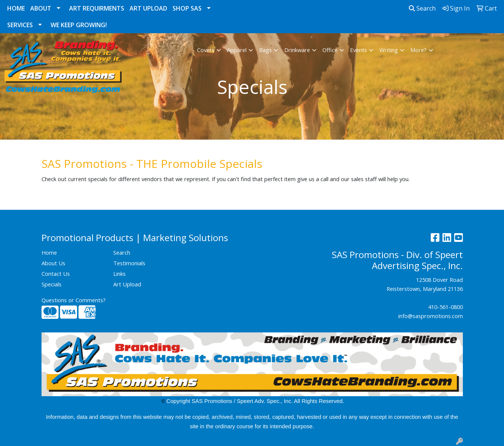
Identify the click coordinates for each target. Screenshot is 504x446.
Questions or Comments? (74, 300)
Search (422, 8)
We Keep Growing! (79, 25)
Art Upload (148, 8)
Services (20, 25)
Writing (389, 50)
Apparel (237, 50)
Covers (206, 50)
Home (16, 8)
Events (358, 50)
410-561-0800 (445, 307)
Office (330, 50)
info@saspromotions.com (431, 316)
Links (119, 274)
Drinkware (297, 50)
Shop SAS (187, 8)
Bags (265, 50)
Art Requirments (97, 8)
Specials (52, 284)
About (41, 8)
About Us (53, 263)
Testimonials (129, 263)
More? (418, 50)
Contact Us (56, 274)
